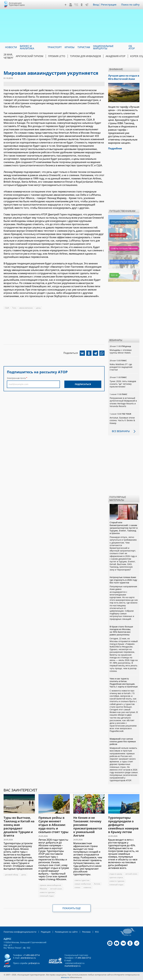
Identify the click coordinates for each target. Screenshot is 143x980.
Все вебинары (121, 431)
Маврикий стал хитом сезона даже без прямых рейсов (123, 741)
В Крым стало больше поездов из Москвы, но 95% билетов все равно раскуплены (121, 631)
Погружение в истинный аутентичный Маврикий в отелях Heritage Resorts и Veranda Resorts (123, 402)
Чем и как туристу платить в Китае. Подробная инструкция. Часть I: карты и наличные (124, 683)
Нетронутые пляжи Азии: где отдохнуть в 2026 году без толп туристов (123, 580)
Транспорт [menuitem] (55, 47)
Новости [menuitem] (11, 47)
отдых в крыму (116, 874)
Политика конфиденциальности (20, 932)
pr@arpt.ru (34, 963)
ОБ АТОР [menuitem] (132, 47)
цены (38, 308)
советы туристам (82, 880)
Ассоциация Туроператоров (17, 4)
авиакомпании (26, 308)
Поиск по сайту (130, 5)
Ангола (97, 884)
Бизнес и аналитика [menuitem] (27, 47)
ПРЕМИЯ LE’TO (57, 56)
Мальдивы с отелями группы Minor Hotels (121, 351)
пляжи (77, 887)
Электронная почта (16, 378)
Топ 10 (114, 275)
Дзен (66, 5)
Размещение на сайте (66, 932)
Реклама (86, 932)
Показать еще (72, 908)
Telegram (87, 5)
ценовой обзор (11, 875)
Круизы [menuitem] (70, 47)
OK (82, 5)
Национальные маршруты (124, 262)
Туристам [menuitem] (84, 47)
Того (14, 308)
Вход (96, 5)
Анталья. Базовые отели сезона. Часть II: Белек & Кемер (122, 420)
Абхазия (43, 889)
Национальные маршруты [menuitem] (103, 47)
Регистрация (109, 5)
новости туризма (47, 892)
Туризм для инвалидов (85, 56)
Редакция (46, 932)
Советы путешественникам (124, 248)
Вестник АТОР (118, 235)
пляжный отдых (47, 896)
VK (76, 5)
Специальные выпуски (123, 222)
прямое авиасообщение (50, 885)
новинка (87, 887)
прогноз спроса (116, 877)
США (7, 308)
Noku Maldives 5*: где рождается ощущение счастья (121, 367)
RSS (97, 932)
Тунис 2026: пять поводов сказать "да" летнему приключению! (123, 384)
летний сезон (56, 889)
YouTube (71, 5)
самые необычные (83, 884)
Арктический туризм (30, 56)
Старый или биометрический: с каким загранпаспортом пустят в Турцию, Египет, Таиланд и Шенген (124, 528)
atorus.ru (65, 977)
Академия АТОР (116, 56)
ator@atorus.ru (28, 958)
